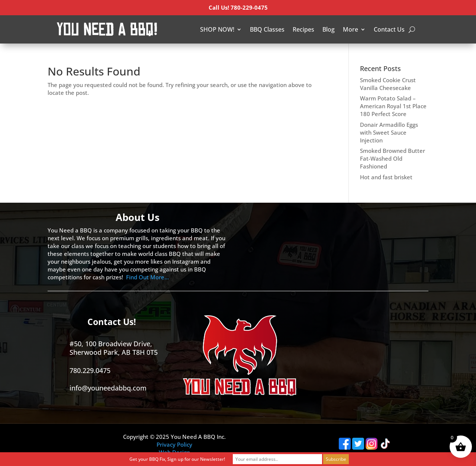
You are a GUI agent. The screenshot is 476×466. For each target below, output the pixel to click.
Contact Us (389, 29)
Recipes (303, 29)
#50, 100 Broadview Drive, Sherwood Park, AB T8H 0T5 (114, 348)
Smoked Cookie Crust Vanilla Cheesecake (388, 84)
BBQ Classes (267, 29)
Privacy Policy (174, 444)
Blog (329, 29)
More (350, 29)
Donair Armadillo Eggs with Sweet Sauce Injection (389, 132)
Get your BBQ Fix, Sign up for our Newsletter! (177, 459)
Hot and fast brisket (386, 177)
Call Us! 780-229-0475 (238, 7)
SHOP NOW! (217, 29)
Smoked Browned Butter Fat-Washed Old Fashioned (393, 158)
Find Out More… (147, 277)
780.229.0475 (90, 370)
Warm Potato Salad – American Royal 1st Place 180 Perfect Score (393, 106)
